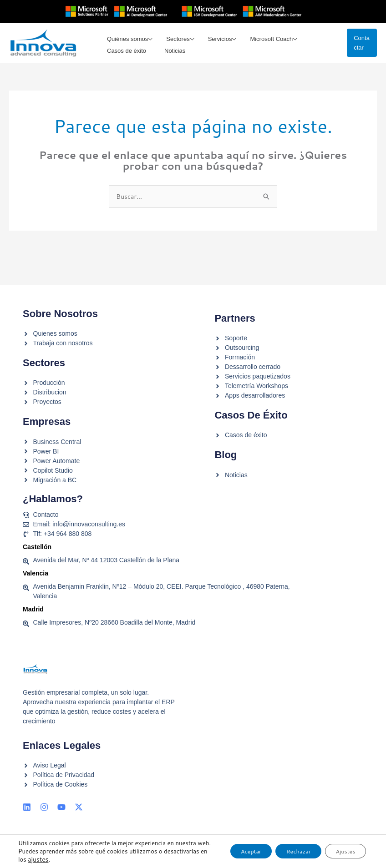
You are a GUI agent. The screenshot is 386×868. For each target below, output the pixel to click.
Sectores (174, 38)
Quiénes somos (125, 38)
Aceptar (230, 847)
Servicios (214, 38)
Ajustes (341, 847)
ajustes (82, 859)
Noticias (171, 63)
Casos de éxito (124, 63)
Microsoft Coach (264, 38)
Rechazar (286, 847)
